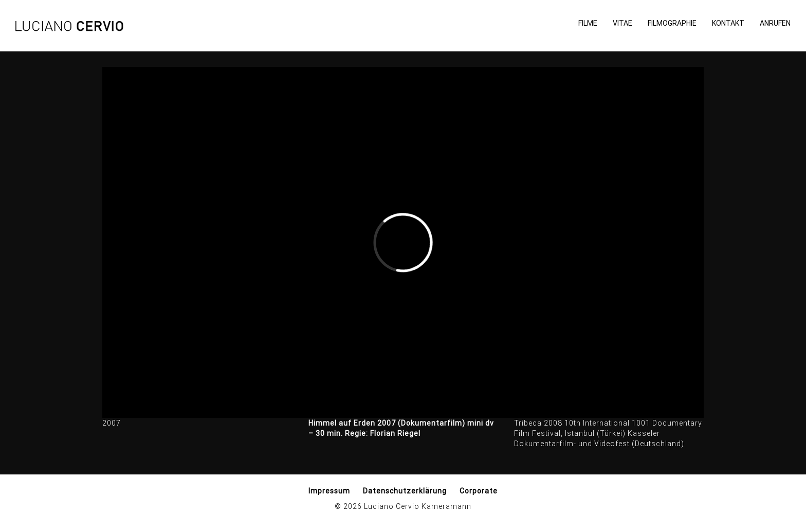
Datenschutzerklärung (405, 491)
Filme (588, 23)
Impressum (329, 491)
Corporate (479, 491)
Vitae (622, 23)
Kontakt (728, 23)
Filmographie (672, 23)
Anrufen (775, 23)
